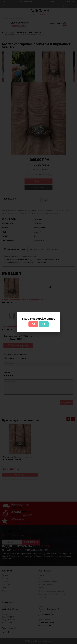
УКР (44, 324)
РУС (33, 324)
